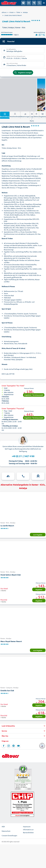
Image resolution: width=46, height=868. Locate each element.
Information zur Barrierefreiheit (28, 831)
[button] (23, 726)
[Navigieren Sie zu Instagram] (9, 746)
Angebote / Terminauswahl (34, 395)
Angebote (43, 115)
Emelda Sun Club (7, 690)
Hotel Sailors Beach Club (11, 575)
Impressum (27, 827)
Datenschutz (6, 831)
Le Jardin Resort (7, 526)
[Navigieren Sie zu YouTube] (18, 746)
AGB (3, 827)
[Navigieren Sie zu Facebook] (4, 746)
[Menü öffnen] (44, 3)
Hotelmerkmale (15, 115)
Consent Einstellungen (9, 835)
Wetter (36, 115)
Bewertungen (25, 115)
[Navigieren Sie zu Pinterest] (14, 746)
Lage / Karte (32, 117)
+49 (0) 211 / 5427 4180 (23, 456)
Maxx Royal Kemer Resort (11, 641)
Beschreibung (5, 115)
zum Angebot (38, 535)
